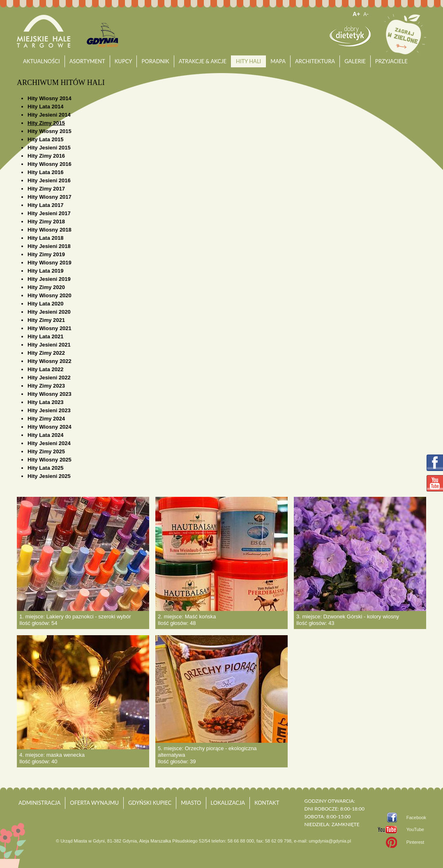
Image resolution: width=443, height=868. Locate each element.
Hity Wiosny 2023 (50, 394)
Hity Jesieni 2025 (49, 476)
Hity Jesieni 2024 (49, 443)
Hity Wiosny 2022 (50, 361)
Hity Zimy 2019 (46, 254)
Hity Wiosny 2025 (50, 460)
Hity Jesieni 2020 (49, 312)
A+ (356, 14)
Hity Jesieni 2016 (49, 180)
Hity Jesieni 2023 (49, 410)
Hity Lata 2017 (45, 205)
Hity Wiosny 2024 (50, 427)
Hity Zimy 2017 (46, 189)
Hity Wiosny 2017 (50, 197)
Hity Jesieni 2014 (49, 115)
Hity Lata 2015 (45, 139)
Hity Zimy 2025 (46, 451)
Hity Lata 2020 (45, 304)
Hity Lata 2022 (45, 369)
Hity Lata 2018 (45, 238)
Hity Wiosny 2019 (50, 263)
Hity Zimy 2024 (46, 419)
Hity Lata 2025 (45, 468)
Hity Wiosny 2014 (50, 98)
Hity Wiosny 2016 (50, 164)
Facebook (416, 817)
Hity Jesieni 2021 (49, 345)
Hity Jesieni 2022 (49, 378)
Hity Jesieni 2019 (49, 279)
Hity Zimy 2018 (46, 222)
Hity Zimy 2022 (46, 353)
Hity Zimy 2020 (46, 287)
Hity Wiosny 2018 (50, 230)
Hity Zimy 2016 (46, 156)
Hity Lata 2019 (45, 271)
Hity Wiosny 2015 (50, 131)
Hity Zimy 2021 (46, 320)
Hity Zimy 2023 (46, 386)
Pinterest (415, 842)
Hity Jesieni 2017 (49, 213)
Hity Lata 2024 (45, 435)
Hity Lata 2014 (45, 107)
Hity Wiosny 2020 (50, 295)
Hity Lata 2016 (45, 172)
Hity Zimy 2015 (46, 123)
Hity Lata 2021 (45, 336)
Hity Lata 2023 (45, 402)
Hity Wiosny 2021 (50, 328)
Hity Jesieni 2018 (49, 246)
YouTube (415, 829)
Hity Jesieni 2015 (49, 148)
